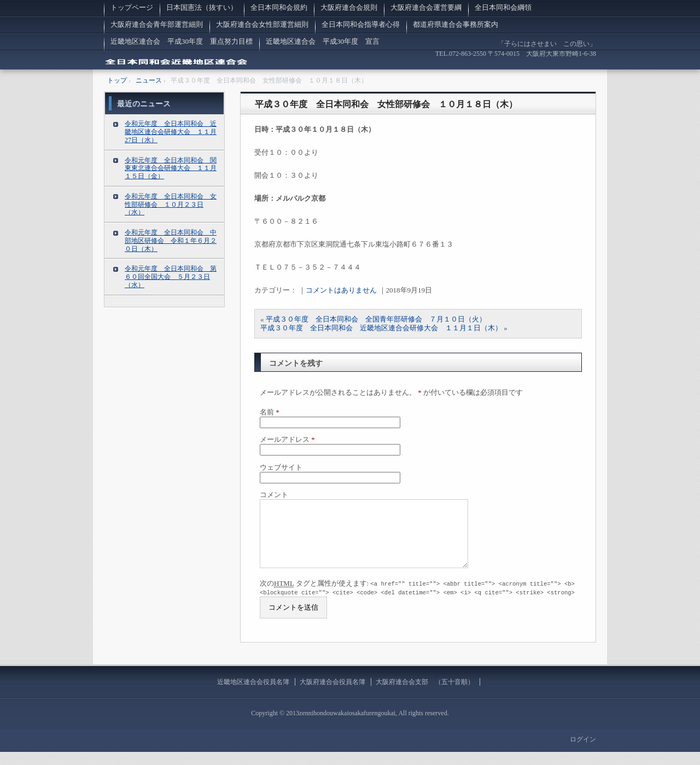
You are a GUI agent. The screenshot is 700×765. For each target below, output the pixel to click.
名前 (270, 412)
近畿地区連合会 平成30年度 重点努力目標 (182, 41)
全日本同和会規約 (279, 7)
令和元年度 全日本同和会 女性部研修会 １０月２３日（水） (171, 205)
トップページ (132, 7)
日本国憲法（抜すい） (202, 7)
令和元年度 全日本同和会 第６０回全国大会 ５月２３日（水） (171, 277)
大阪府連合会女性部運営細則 (262, 24)
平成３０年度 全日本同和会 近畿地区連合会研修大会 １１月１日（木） (381, 328)
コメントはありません (341, 290)
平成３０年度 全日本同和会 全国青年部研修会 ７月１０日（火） (376, 319)
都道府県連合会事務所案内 (456, 24)
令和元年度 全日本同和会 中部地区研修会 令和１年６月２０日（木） (171, 241)
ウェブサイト (281, 467)
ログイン (583, 752)
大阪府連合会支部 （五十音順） (425, 695)
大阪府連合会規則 (349, 7)
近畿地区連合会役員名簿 (253, 695)
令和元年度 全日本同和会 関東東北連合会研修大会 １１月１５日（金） (171, 168)
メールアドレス (287, 439)
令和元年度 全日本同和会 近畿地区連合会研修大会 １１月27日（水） (171, 132)
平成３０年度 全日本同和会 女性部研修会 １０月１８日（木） (386, 104)
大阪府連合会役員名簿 (332, 695)
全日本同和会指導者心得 (361, 24)
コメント (274, 495)
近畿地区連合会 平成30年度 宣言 (323, 41)
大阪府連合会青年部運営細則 (157, 24)
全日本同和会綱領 (503, 7)
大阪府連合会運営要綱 (426, 7)
